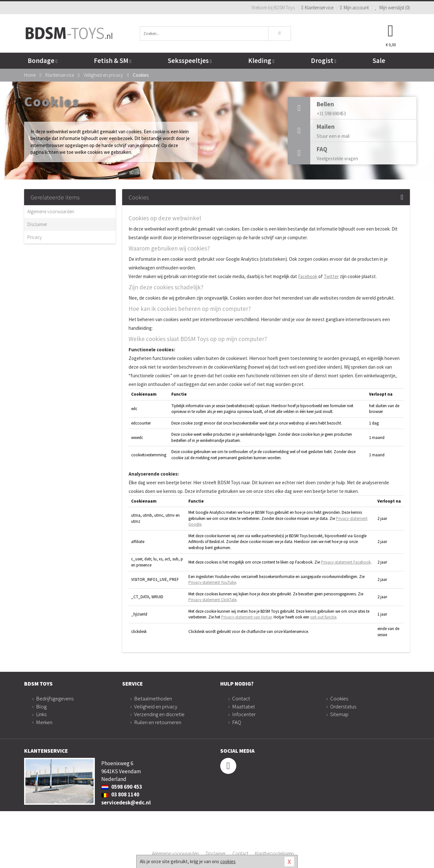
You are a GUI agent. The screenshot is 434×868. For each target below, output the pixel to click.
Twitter (331, 276)
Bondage (42, 61)
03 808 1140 (120, 794)
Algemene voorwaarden (51, 211)
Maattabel (244, 706)
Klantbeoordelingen (274, 853)
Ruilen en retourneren (158, 722)
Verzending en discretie (159, 714)
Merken (44, 722)
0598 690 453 (122, 787)
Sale (379, 61)
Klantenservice (317, 8)
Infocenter (244, 714)
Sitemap (339, 714)
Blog (41, 706)
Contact (241, 698)
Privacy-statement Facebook (346, 562)
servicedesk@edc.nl (126, 802)
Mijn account (354, 8)
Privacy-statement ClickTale (212, 600)
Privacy (35, 237)
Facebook (308, 276)
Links (41, 714)
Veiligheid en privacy (156, 706)
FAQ (237, 722)
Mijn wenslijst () (393, 8)
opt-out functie (323, 617)
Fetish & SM (113, 61)
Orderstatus (343, 706)
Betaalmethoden (153, 698)
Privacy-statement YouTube (212, 582)
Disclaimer (37, 224)
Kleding (261, 61)
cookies (228, 861)
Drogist (324, 61)
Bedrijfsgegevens (55, 698)
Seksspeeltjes (190, 61)
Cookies (339, 698)
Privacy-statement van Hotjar (246, 617)
